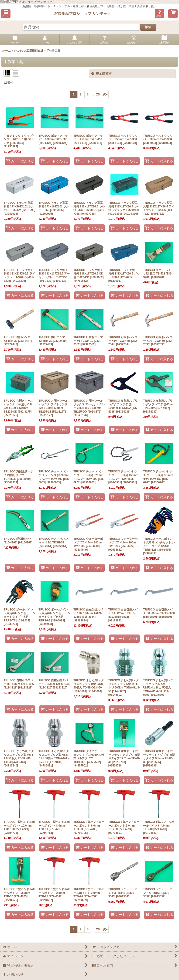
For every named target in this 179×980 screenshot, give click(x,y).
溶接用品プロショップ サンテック (83, 14)
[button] (6, 14)
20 (98, 94)
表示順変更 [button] (102, 74)
